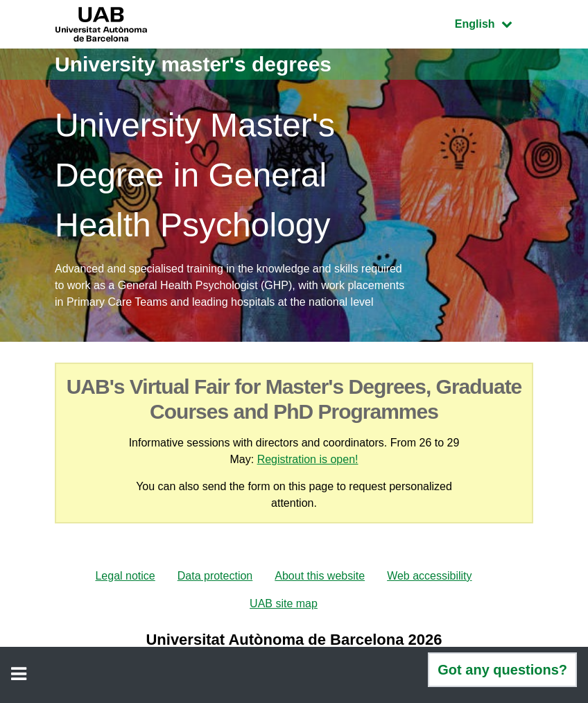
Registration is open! (308, 459)
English (494, 23)
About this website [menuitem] (320, 576)
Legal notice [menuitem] (125, 576)
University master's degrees (193, 64)
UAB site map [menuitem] (284, 604)
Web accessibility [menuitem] (429, 576)
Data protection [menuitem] (215, 576)
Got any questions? (502, 670)
